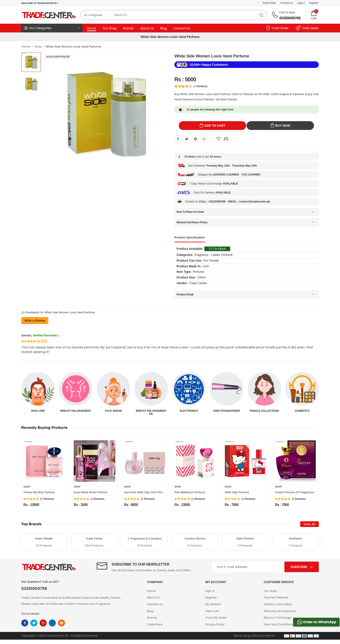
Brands (128, 28)
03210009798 (290, 18)
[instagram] (43, 623)
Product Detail (185, 295)
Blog (163, 28)
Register (314, 3)
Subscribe (299, 567)
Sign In (210, 591)
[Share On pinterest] (195, 139)
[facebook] (25, 623)
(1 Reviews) (201, 86)
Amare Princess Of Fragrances (294, 492)
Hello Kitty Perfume (237, 492)
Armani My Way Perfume (39, 492)
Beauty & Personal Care (38, 412)
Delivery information (278, 604)
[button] (52, 28)
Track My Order (216, 618)
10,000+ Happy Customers (209, 65)
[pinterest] (61, 623)
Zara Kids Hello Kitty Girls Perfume (146, 492)
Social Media (30, 614)
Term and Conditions (279, 624)
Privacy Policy (215, 624)
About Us (147, 28)
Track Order (269, 3)
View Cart (212, 611)
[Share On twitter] (187, 139)
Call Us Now (287, 12)
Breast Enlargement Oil (189, 412)
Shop (38, 47)
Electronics (227, 411)
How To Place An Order (190, 212)
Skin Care (76, 411)
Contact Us (286, 3)
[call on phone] (275, 15)
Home (92, 28)
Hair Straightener (264, 411)
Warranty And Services (280, 611)
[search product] (262, 15)
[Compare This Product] (226, 139)
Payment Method (276, 597)
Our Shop (110, 28)
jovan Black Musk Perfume (91, 492)
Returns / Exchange (277, 618)
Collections (155, 624)
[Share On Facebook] (178, 139)
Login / (301, 3)
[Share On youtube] (204, 139)
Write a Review (35, 321)
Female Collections (302, 411)
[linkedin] (52, 623)
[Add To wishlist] (219, 139)
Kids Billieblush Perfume (190, 492)
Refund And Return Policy (192, 222)
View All (309, 524)
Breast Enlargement (113, 411)
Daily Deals (307, 28)
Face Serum (151, 411)
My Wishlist (213, 604)
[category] (96, 15)
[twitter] (34, 623)
